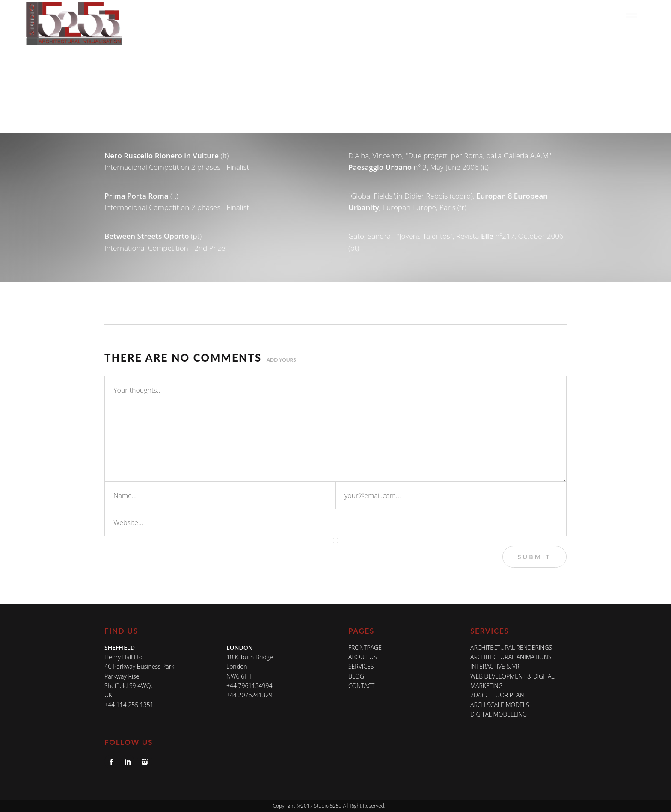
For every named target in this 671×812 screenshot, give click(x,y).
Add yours (281, 360)
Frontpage (365, 648)
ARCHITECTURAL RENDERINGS (511, 648)
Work (488, 16)
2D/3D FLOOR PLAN (497, 695)
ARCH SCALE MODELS (500, 705)
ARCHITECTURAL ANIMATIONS (511, 657)
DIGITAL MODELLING (499, 714)
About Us (417, 16)
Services (455, 16)
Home (383, 16)
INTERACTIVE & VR (495, 666)
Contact (603, 16)
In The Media (533, 16)
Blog (572, 16)
